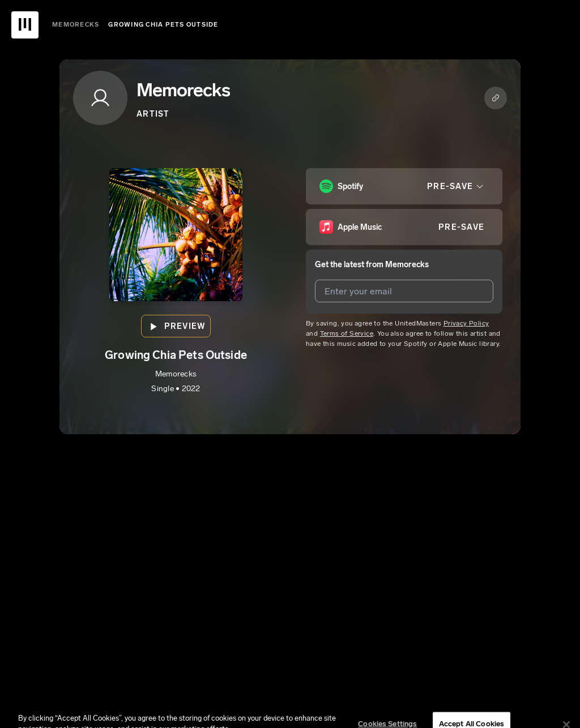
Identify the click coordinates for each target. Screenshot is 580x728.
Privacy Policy (466, 323)
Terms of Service (347, 333)
